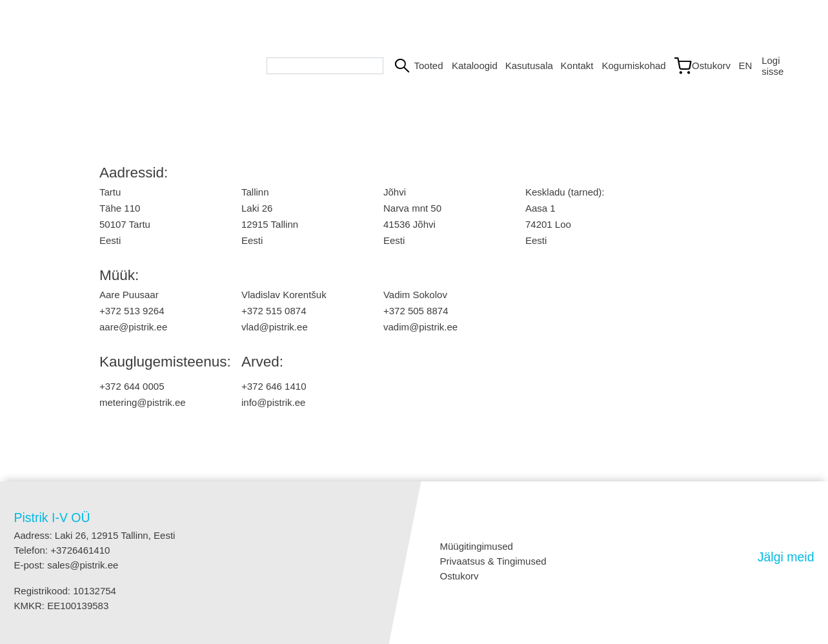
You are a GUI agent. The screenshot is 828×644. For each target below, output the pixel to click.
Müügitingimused (477, 546)
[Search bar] (325, 66)
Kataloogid (473, 65)
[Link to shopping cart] (701, 66)
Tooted (427, 65)
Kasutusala (528, 65)
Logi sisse (772, 66)
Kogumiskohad (631, 65)
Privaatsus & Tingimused (493, 561)
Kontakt (576, 65)
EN (745, 65)
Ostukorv (459, 576)
